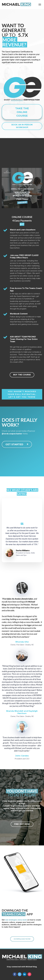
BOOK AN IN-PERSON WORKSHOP (22, 126)
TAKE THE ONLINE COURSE (22, 112)
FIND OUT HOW (22, 824)
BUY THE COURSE (22, 375)
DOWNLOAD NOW (22, 939)
